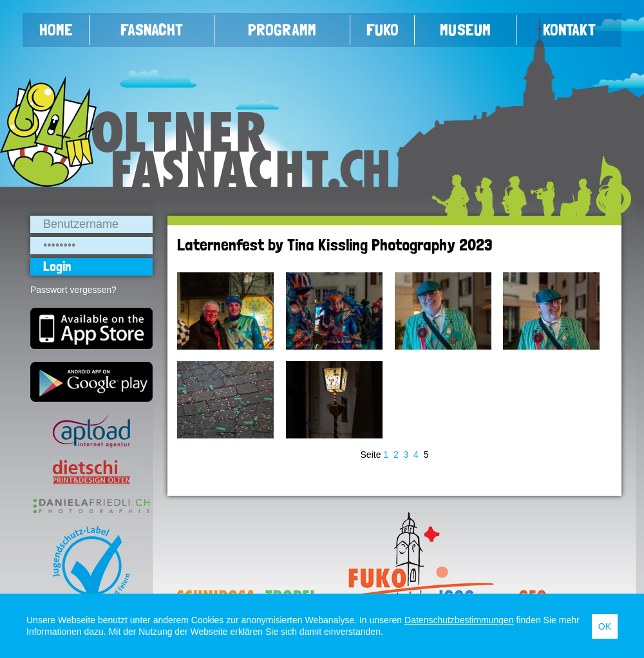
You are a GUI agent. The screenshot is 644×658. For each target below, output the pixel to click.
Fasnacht (152, 30)
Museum (465, 30)
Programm (282, 30)
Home (56, 30)
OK (605, 626)
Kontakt (569, 30)
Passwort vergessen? (73, 290)
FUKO (383, 30)
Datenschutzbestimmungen (459, 620)
